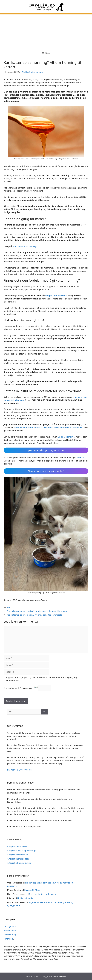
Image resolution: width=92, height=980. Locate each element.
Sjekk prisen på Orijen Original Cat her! (46, 450)
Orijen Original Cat (66, 437)
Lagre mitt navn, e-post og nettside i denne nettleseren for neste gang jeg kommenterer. (42, 679)
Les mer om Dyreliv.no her (20, 770)
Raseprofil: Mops (32, 890)
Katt (9, 607)
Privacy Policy (10, 931)
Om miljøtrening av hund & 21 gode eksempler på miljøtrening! (37, 611)
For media (8, 939)
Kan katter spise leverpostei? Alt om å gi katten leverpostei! (35, 615)
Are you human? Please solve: (27, 688)
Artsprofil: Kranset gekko (19, 863)
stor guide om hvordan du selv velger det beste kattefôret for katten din (48, 428)
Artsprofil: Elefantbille (17, 855)
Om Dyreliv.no (10, 926)
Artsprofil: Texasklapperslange (22, 851)
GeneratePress (60, 976)
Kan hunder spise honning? (25, 246)
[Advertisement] (46, 31)
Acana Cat (82, 458)
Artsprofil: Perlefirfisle (18, 846)
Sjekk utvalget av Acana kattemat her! (46, 471)
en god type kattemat (56, 296)
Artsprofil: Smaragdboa (18, 859)
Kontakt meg (10, 935)
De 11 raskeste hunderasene (43, 894)
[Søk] (44, 712)
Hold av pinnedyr (25, 898)
